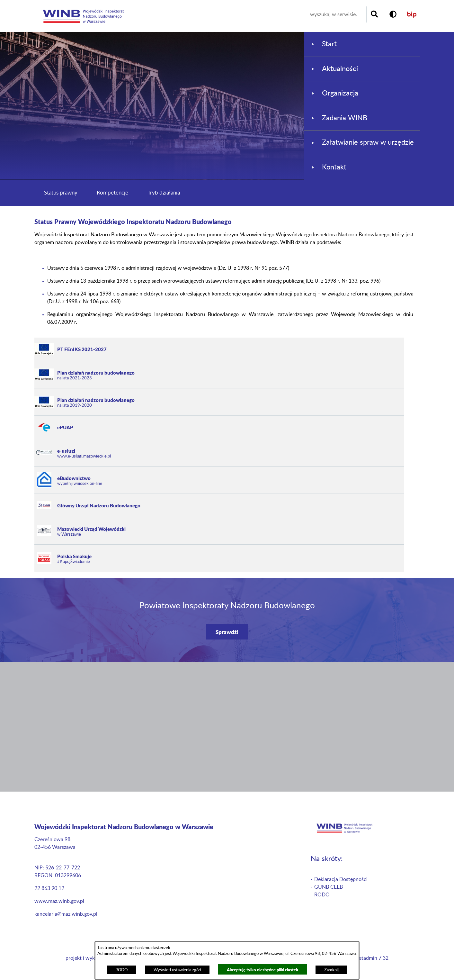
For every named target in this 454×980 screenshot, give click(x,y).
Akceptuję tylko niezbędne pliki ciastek (263, 970)
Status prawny (61, 193)
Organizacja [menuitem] (340, 93)
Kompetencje (112, 193)
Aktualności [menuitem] (340, 69)
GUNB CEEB (329, 887)
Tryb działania (164, 193)
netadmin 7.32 (372, 958)
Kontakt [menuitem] (334, 167)
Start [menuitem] (329, 44)
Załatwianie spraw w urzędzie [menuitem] (368, 142)
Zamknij (331, 970)
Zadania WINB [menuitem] (345, 118)
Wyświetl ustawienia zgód (177, 970)
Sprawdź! (227, 632)
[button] (393, 14)
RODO (121, 970)
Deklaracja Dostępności (341, 879)
